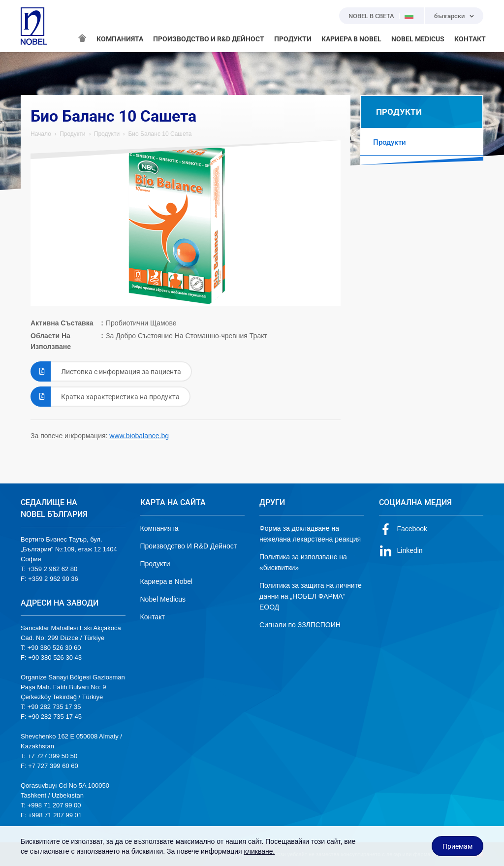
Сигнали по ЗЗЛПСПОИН (300, 625)
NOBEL (34, 26)
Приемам (457, 846)
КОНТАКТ (470, 39)
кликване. (259, 851)
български (449, 16)
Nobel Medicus (163, 599)
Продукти (72, 134)
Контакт (153, 617)
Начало (41, 134)
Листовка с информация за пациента (106, 371)
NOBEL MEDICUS (418, 39)
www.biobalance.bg (139, 436)
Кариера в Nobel (167, 581)
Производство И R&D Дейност (189, 546)
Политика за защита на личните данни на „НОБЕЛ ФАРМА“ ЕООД (311, 596)
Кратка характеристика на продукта (105, 397)
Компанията (159, 528)
